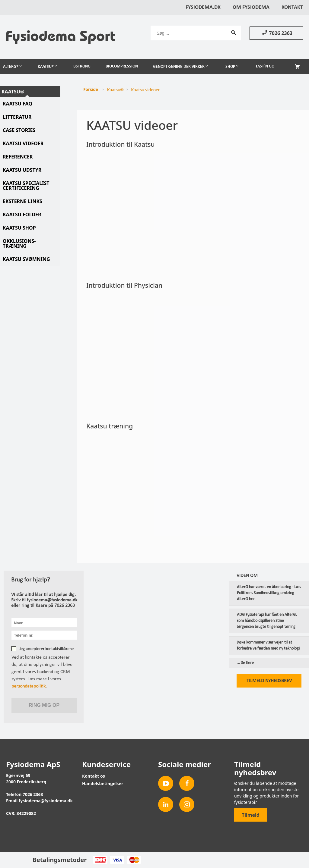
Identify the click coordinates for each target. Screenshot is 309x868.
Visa (117, 860)
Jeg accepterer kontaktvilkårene (46, 649)
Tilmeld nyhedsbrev (269, 681)
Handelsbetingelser (103, 783)
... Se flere (245, 663)
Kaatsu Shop (19, 228)
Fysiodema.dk (203, 7)
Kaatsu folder (22, 215)
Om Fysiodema (251, 7)
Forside (91, 89)
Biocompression (122, 66)
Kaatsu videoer (23, 143)
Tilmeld (251, 815)
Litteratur (17, 117)
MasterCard (134, 860)
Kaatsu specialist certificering (26, 186)
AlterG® (11, 67)
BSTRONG (82, 66)
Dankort (100, 860)
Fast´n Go (265, 66)
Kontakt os (94, 776)
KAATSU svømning (26, 259)
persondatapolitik (29, 686)
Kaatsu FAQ (18, 104)
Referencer (18, 157)
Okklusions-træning (19, 243)
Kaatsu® (46, 67)
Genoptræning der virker (179, 67)
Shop (230, 67)
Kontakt (292, 7)
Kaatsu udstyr (22, 170)
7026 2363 (276, 33)
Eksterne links (22, 201)
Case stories (19, 130)
